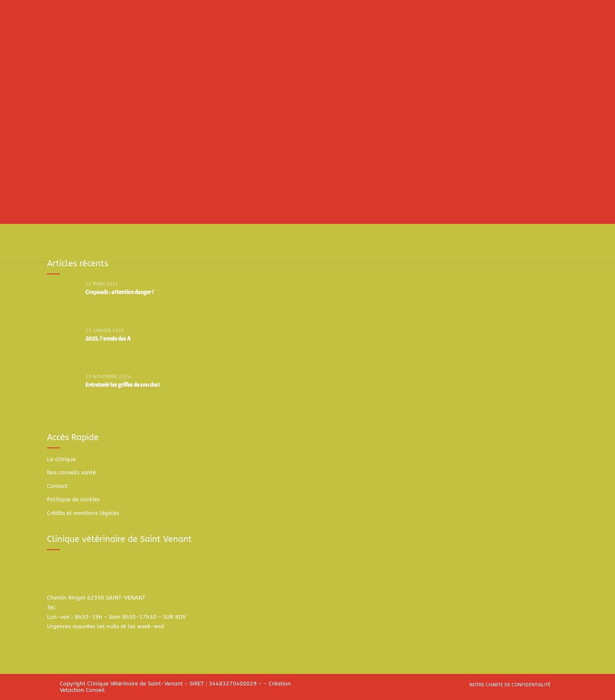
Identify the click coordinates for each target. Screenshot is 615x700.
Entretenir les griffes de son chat (123, 385)
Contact (57, 486)
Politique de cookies (73, 499)
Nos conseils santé (71, 472)
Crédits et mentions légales (83, 513)
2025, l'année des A (108, 339)
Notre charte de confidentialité (510, 685)
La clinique (61, 459)
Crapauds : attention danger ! (119, 292)
